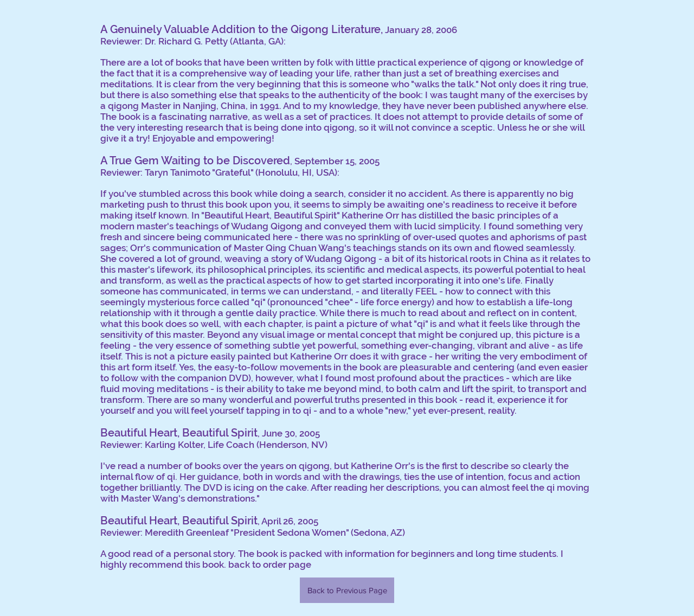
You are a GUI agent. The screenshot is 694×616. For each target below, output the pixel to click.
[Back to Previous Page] (347, 590)
